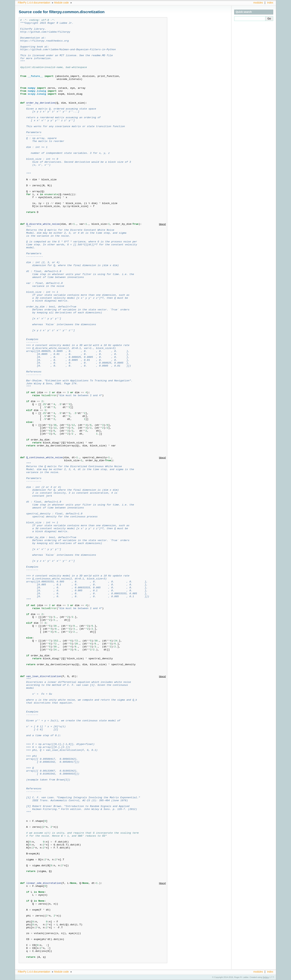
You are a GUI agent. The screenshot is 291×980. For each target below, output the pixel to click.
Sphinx (266, 977)
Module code (62, 3)
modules (258, 3)
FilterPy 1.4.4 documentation (34, 3)
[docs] (162, 224)
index (270, 3)
